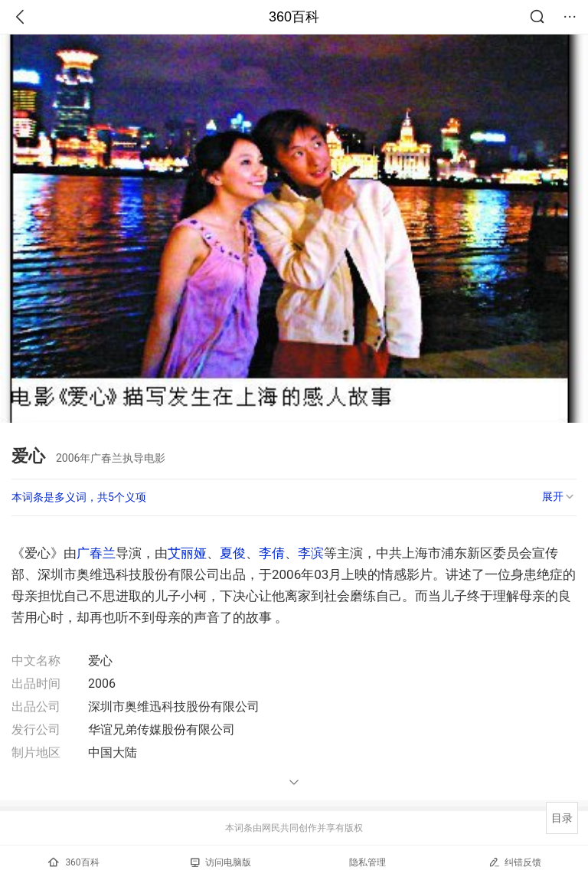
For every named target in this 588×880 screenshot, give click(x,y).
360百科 (294, 17)
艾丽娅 (187, 553)
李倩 (272, 553)
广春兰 (96, 553)
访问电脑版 (221, 862)
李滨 (311, 553)
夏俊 (233, 553)
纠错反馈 (515, 862)
